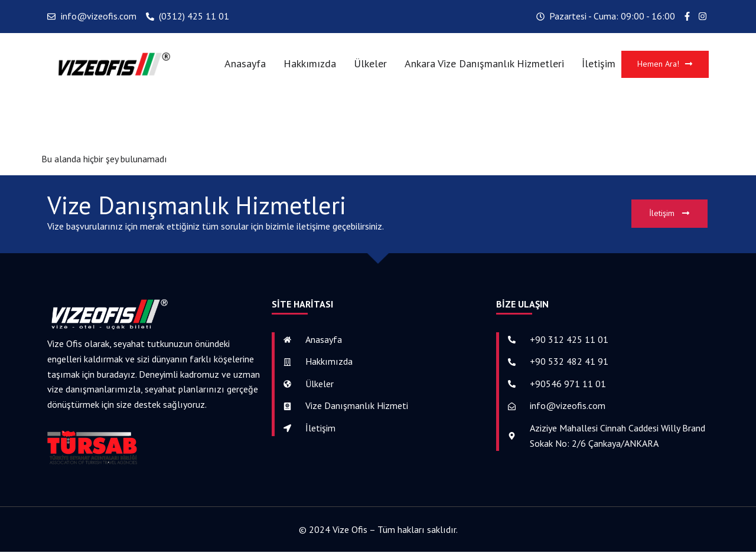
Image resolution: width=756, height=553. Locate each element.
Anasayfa (242, 64)
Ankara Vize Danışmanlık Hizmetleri (481, 64)
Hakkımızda (306, 64)
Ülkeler (367, 64)
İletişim (595, 64)
